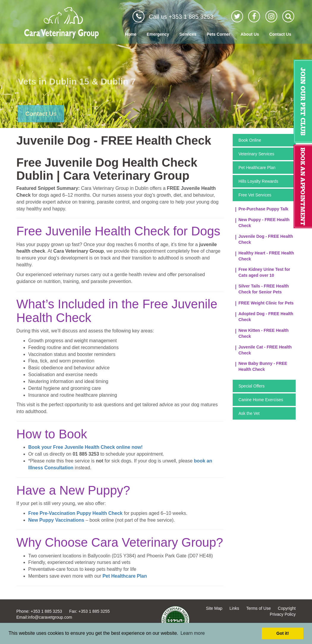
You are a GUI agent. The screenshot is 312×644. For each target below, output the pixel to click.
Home (131, 34)
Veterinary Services (257, 154)
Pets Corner (219, 34)
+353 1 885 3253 (46, 611)
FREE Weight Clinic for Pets (266, 303)
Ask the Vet (249, 413)
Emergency (158, 34)
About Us (250, 34)
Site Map (214, 608)
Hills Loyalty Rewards (259, 181)
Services (188, 34)
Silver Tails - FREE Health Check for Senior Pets (264, 289)
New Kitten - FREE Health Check (264, 333)
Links (234, 608)
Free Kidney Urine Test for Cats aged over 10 (264, 272)
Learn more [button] (193, 633)
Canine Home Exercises (261, 400)
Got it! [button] (283, 633)
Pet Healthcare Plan (257, 168)
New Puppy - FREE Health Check (264, 223)
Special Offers (252, 386)
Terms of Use (259, 608)
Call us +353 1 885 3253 (181, 17)
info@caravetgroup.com (50, 617)
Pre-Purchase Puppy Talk (264, 209)
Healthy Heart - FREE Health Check (266, 256)
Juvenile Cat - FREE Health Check (265, 350)
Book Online (250, 140)
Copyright (287, 608)
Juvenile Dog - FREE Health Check (266, 239)
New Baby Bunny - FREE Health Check (263, 366)
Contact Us (280, 34)
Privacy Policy (283, 614)
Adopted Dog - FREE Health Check (266, 317)
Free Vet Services (255, 195)
